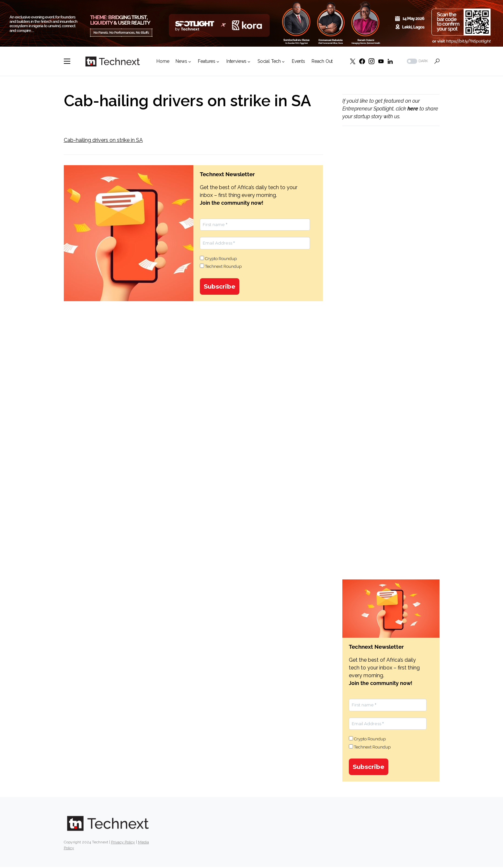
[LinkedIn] (390, 61)
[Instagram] (372, 61)
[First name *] (255, 225)
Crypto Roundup (218, 258)
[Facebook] (362, 61)
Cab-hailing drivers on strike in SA (103, 140)
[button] (67, 61)
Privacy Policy (123, 843)
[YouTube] (381, 61)
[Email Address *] (255, 243)
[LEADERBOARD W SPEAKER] (251, 23)
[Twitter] (353, 61)
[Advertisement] (391, 241)
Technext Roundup (221, 266)
